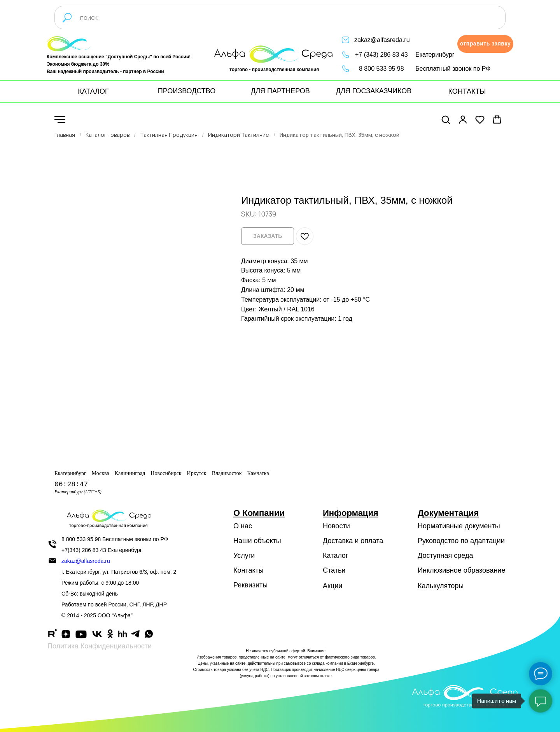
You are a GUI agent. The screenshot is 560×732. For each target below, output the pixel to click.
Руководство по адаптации (461, 541)
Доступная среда (445, 556)
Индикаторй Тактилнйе (239, 135)
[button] (485, 44)
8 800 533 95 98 (381, 69)
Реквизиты (250, 585)
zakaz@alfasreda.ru (382, 40)
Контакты (248, 570)
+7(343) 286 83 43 (84, 550)
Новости (336, 526)
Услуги (244, 556)
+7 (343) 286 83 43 (381, 55)
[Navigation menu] (60, 120)
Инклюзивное (440, 570)
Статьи (334, 570)
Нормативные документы (459, 526)
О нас (243, 526)
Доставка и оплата (353, 541)
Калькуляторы (441, 586)
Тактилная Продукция (169, 135)
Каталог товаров (108, 135)
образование (485, 570)
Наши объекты (257, 541)
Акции (332, 586)
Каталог (335, 556)
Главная (65, 135)
